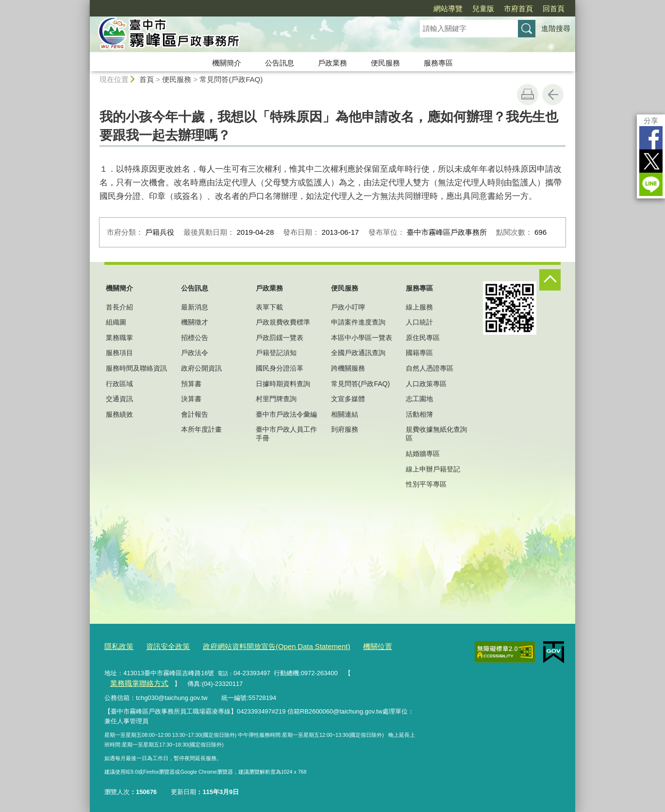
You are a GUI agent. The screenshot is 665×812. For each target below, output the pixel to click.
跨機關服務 (348, 368)
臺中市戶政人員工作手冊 (286, 434)
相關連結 (345, 414)
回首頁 (554, 8)
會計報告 (195, 414)
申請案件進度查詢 (358, 322)
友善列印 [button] (528, 95)
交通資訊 (119, 399)
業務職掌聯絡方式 (381, 671)
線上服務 (419, 307)
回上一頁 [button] (553, 95)
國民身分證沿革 (280, 368)
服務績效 (119, 414)
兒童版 (483, 8)
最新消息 (195, 307)
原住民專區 (423, 338)
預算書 (191, 384)
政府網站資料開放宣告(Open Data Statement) (257, 646)
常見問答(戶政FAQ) (231, 79)
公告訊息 (280, 63)
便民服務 (385, 63)
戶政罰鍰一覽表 (280, 338)
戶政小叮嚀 (348, 307)
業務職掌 (119, 338)
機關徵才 (195, 322)
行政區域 (119, 384)
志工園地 (419, 399)
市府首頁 (518, 8)
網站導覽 (448, 8)
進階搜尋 (556, 28)
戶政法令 (195, 353)
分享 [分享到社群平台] (651, 121)
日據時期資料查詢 (283, 384)
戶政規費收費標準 (283, 322)
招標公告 (195, 338)
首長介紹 (119, 307)
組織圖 (116, 322)
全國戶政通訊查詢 (358, 353)
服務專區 (438, 63)
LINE (651, 184)
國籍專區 (419, 353)
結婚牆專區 (423, 454)
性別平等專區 (426, 484)
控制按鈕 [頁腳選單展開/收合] (550, 280)
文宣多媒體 (348, 399)
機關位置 (347, 646)
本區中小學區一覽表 (362, 338)
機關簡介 (227, 63)
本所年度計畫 (201, 429)
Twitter (651, 161)
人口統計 (419, 322)
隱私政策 (117, 646)
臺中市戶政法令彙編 (286, 414)
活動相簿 (419, 414)
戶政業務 (332, 63)
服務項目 (119, 353)
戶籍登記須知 (276, 353)
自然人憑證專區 (430, 368)
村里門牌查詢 (276, 399)
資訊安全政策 (161, 646)
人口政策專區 (426, 384)
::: (86, 4)
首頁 (147, 79)
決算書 (191, 399)
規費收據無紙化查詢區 (436, 434)
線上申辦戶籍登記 (433, 469)
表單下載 (269, 307)
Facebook (651, 138)
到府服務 (345, 429)
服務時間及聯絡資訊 (136, 368)
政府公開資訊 (201, 368)
